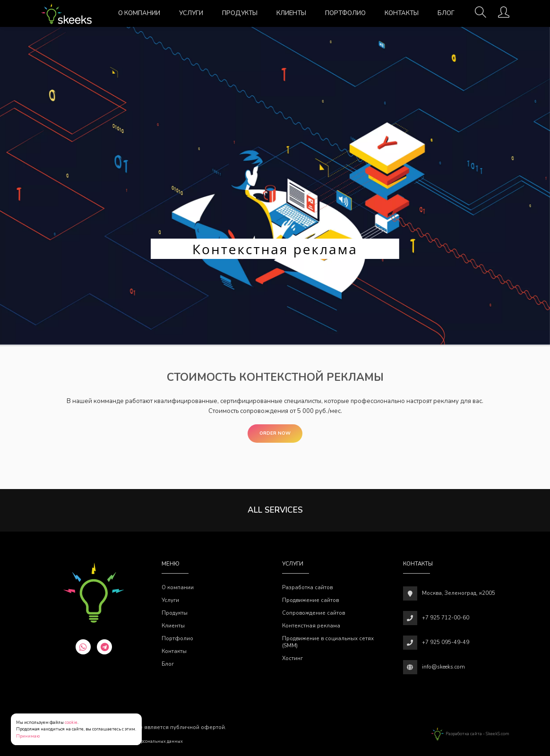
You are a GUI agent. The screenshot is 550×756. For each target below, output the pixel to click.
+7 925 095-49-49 (446, 642)
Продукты (240, 13)
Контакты (402, 13)
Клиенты (291, 13)
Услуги (191, 13)
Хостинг (292, 658)
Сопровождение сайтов (314, 613)
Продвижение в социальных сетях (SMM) (328, 642)
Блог (446, 13)
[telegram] (104, 647)
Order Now (275, 433)
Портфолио (345, 13)
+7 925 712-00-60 (446, 618)
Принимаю (28, 736)
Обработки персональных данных (148, 741)
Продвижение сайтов (310, 600)
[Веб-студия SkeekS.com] (66, 13)
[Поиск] (481, 15)
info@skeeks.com (443, 667)
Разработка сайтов (307, 587)
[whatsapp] (83, 647)
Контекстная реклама (311, 626)
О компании (139, 13)
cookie (71, 722)
